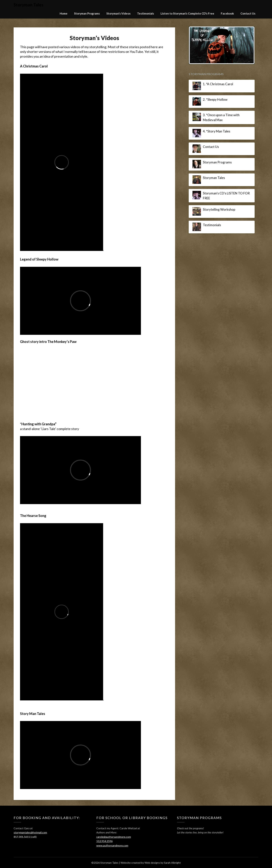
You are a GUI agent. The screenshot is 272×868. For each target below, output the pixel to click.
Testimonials (146, 13)
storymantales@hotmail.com (30, 832)
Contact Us (248, 13)
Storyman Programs (87, 13)
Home (64, 13)
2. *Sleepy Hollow (215, 99)
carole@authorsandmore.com (114, 837)
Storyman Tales (28, 5)
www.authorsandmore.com (112, 845)
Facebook (227, 13)
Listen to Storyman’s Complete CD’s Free (187, 13)
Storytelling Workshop (219, 209)
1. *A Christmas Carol (218, 84)
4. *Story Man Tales (217, 131)
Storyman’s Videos (118, 13)
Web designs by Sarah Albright (163, 863)
